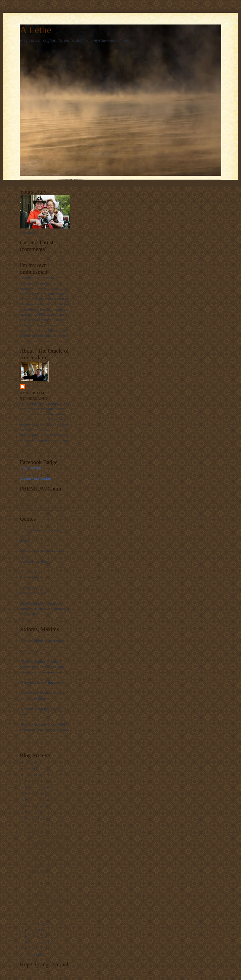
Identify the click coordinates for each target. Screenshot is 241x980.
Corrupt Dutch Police (45, 906)
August (36, 806)
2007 (30, 955)
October (37, 793)
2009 (30, 768)
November (39, 787)
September (39, 800)
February (37, 942)
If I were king (39, 824)
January (37, 948)
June (34, 818)
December (38, 781)
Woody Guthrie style (35, 341)
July (34, 812)
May (34, 924)
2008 (30, 775)
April (35, 930)
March (36, 936)
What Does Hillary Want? (49, 900)
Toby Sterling (42, 386)
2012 (30, 762)
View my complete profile (39, 452)
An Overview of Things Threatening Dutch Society (47, 888)
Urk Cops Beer (40, 830)
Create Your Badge (35, 478)
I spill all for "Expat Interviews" (44, 509)
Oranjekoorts (39, 871)
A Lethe (35, 30)
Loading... (28, 255)
